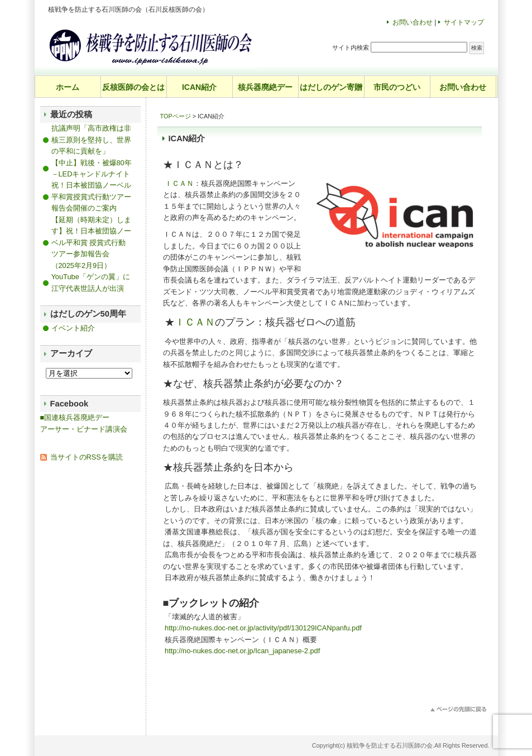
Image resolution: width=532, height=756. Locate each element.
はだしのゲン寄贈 (331, 87)
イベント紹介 (73, 328)
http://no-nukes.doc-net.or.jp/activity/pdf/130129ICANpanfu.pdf (263, 628)
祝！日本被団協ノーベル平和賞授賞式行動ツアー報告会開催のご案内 (91, 197)
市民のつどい (397, 87)
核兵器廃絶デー (265, 87)
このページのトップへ (459, 709)
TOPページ (176, 116)
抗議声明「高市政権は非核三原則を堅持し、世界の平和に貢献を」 (91, 140)
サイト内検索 (351, 47)
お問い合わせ (413, 22)
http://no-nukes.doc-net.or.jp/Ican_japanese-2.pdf (242, 651)
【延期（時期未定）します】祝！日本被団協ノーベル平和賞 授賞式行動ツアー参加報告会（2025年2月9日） (91, 243)
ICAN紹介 (199, 87)
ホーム (68, 87)
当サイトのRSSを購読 (87, 457)
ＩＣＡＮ (179, 183)
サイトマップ (464, 22)
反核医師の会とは (133, 87)
